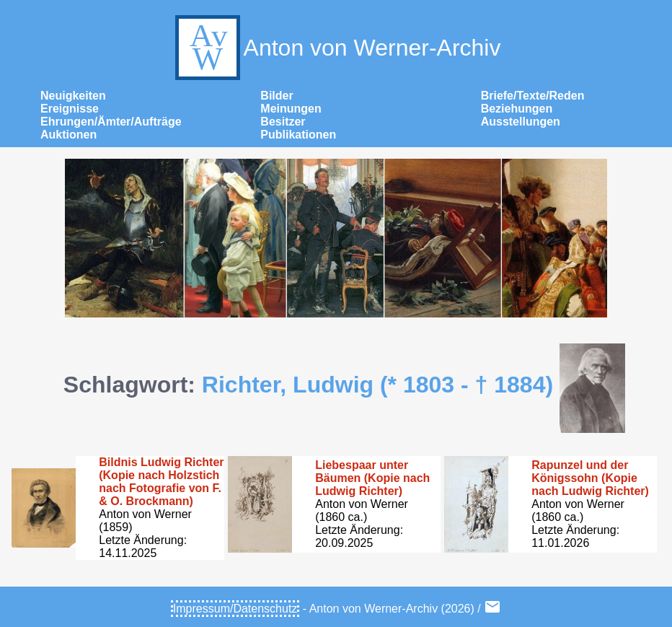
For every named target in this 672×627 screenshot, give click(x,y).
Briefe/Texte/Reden (533, 96)
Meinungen (291, 109)
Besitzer (283, 122)
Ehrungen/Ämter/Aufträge (111, 122)
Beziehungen (517, 109)
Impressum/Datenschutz (235, 609)
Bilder (277, 96)
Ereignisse (70, 109)
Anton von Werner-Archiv (336, 48)
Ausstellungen (521, 122)
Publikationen (298, 135)
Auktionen (68, 135)
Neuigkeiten (73, 96)
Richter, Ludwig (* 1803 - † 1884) (377, 385)
